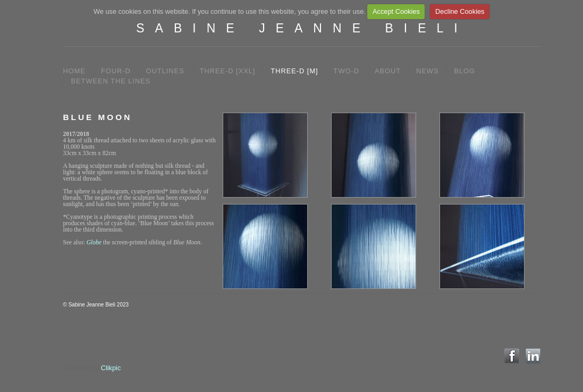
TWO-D (347, 71)
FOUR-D (116, 71)
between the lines (111, 81)
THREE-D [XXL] (228, 71)
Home (74, 71)
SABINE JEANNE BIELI (302, 28)
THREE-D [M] (294, 71)
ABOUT (388, 71)
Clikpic (111, 368)
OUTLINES (165, 71)
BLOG (464, 71)
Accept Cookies (396, 11)
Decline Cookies (460, 11)
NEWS (427, 71)
